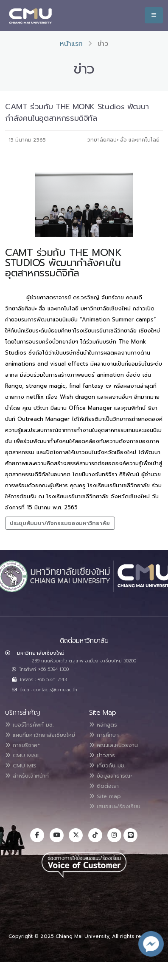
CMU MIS (21, 766)
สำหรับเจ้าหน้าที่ (27, 776)
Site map (105, 796)
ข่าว (103, 44)
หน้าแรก (71, 44)
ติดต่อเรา (104, 786)
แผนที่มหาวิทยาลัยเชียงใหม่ (40, 735)
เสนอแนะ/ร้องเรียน (115, 806)
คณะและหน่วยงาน (113, 745)
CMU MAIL (23, 755)
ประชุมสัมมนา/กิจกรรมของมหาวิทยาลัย (60, 523)
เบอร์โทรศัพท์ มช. (29, 725)
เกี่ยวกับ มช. (107, 766)
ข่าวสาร (102, 755)
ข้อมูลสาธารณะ (111, 776)
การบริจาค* (22, 745)
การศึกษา (104, 735)
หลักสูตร (103, 725)
